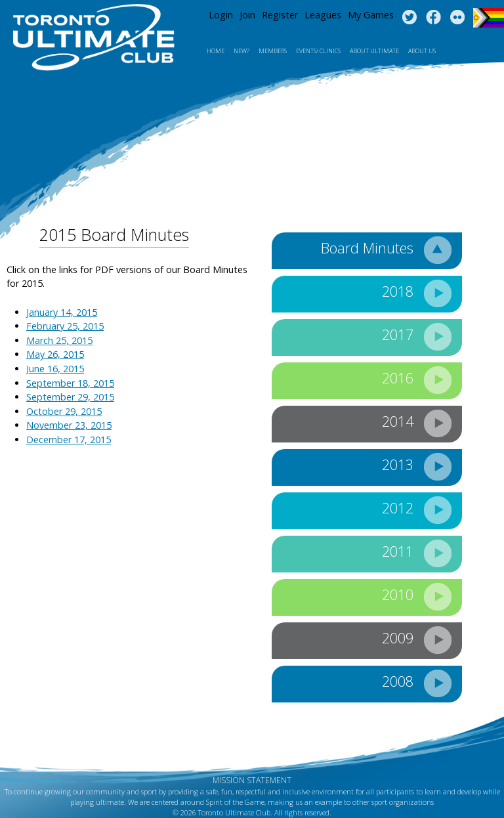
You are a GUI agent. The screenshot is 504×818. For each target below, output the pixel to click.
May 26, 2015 (55, 354)
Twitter (409, 18)
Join (247, 15)
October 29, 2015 (64, 411)
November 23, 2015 (69, 425)
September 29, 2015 (70, 397)
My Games (371, 15)
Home (216, 51)
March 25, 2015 (59, 340)
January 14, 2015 (62, 312)
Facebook (433, 18)
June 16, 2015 (55, 369)
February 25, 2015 (65, 326)
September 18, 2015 (70, 383)
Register (280, 15)
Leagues (323, 15)
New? (241, 51)
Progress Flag (489, 18)
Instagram (458, 18)
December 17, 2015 (69, 440)
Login (221, 15)
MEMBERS (273, 51)
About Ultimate (374, 51)
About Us (422, 51)
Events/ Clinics (318, 51)
